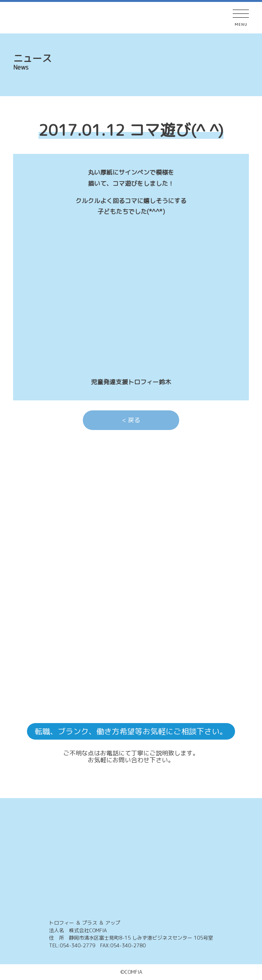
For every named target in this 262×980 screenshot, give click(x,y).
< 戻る (131, 420)
